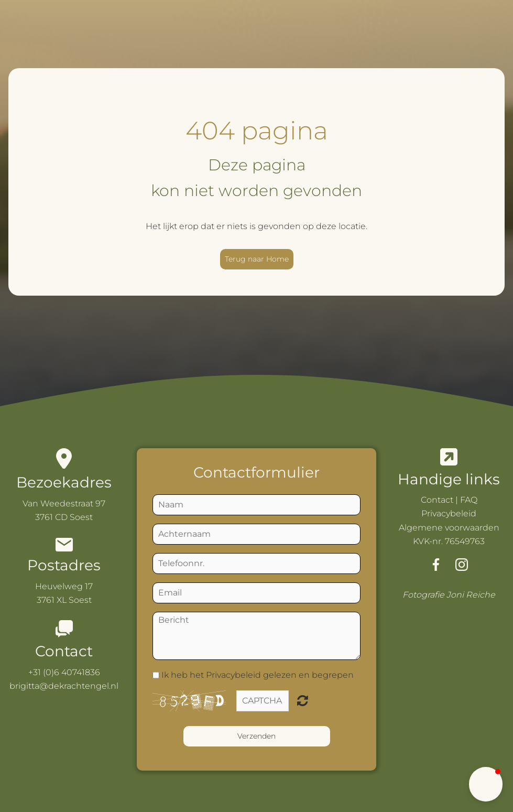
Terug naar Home (257, 259)
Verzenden (256, 736)
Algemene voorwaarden (449, 528)
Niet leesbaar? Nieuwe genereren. (303, 700)
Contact (437, 500)
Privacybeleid (449, 513)
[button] (486, 784)
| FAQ (465, 500)
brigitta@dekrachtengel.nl (64, 686)
